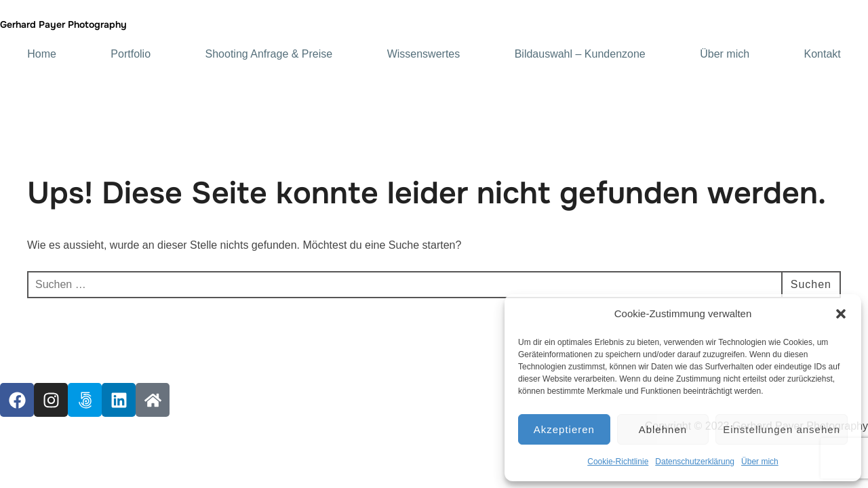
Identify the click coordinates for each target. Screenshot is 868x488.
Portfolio (131, 54)
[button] (841, 314)
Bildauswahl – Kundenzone (580, 54)
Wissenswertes (424, 54)
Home (42, 54)
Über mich (760, 462)
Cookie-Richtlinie (618, 462)
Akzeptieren (564, 429)
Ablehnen (663, 429)
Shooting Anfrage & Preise (269, 54)
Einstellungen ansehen (782, 429)
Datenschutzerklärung (695, 462)
